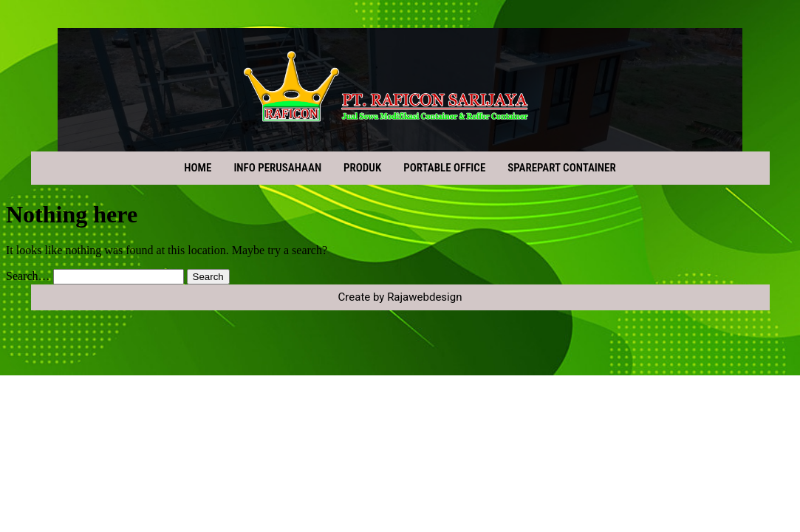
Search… (28, 276)
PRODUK (362, 168)
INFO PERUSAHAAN (277, 168)
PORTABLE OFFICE (444, 168)
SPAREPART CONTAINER (561, 168)
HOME (198, 168)
